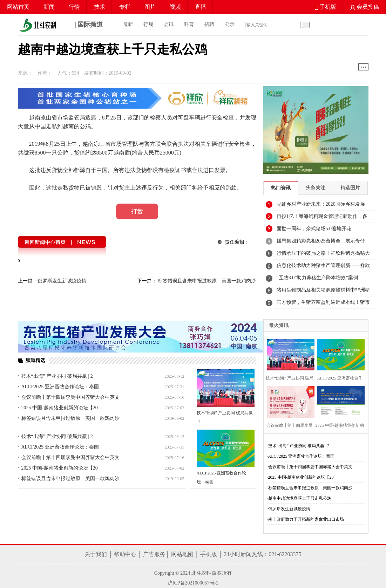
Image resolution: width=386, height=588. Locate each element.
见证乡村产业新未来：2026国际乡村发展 (321, 204)
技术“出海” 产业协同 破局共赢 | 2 (57, 376)
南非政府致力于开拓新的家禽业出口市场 (306, 519)
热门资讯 (281, 188)
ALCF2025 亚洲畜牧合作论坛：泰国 (60, 387)
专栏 (125, 7)
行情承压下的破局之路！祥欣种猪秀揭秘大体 (323, 255)
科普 (189, 24)
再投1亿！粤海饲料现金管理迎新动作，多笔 (322, 218)
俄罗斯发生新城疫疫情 (62, 281)
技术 (100, 7)
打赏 (137, 211)
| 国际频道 (60, 25)
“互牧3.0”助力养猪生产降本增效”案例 (317, 278)
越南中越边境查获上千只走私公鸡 (300, 498)
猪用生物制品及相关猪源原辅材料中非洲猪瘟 (323, 292)
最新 (128, 24)
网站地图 (182, 554)
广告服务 (154, 554)
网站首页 (18, 7)
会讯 (169, 24)
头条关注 (316, 188)
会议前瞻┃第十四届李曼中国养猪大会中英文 (70, 397)
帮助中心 (125, 554)
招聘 (209, 24)
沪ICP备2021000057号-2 (193, 583)
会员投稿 (365, 7)
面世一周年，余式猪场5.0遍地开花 (314, 229)
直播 (201, 7)
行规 (148, 24)
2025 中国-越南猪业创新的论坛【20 (60, 408)
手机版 (326, 7)
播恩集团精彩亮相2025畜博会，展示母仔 (321, 241)
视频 (175, 7)
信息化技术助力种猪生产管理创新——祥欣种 (323, 267)
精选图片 (350, 188)
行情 (74, 7)
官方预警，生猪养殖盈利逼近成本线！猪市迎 (323, 304)
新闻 (49, 7)
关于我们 (96, 554)
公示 (230, 24)
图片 (150, 7)
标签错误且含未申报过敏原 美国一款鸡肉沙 (70, 418)
